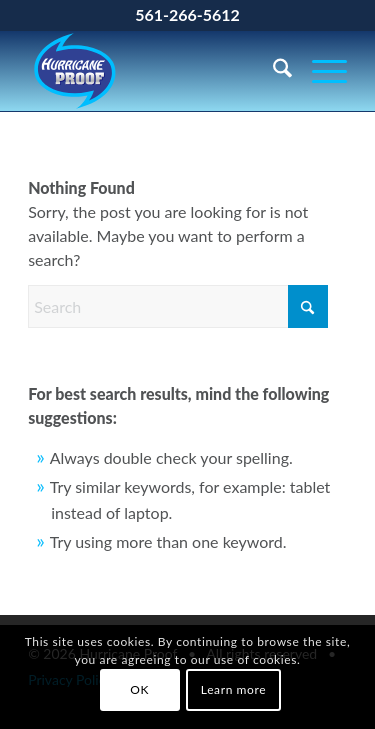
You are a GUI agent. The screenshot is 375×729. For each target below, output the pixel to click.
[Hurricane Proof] (155, 71)
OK (139, 689)
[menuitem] (272, 71)
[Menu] (319, 71)
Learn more (233, 689)
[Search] (272, 71)
